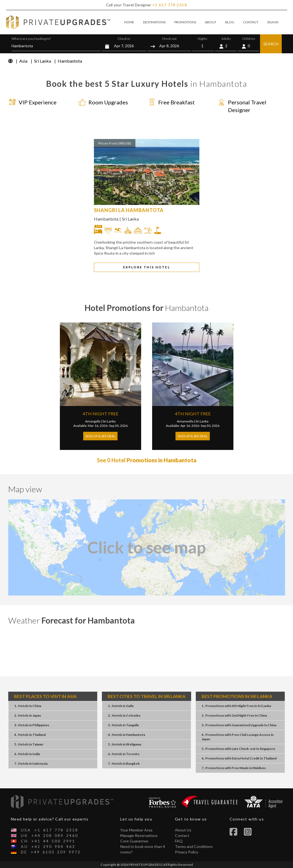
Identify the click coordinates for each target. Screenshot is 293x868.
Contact (182, 835)
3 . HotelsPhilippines (32, 725)
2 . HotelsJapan (28, 715)
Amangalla (93, 421)
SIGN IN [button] (273, 22)
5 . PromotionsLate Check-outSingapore (238, 749)
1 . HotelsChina (28, 706)
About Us (183, 830)
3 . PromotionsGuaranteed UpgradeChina (239, 725)
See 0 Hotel (147, 460)
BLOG (230, 22)
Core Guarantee (134, 841)
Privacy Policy (187, 852)
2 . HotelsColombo (124, 715)
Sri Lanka (130, 219)
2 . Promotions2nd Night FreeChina (234, 715)
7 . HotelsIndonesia (31, 763)
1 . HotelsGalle (121, 706)
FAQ (179, 841)
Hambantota (106, 219)
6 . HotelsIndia (27, 754)
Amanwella (185, 421)
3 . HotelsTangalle (123, 725)
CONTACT (251, 22)
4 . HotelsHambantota (126, 735)
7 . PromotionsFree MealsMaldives (234, 768)
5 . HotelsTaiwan (29, 744)
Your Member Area (136, 830)
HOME (129, 22)
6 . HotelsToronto (124, 754)
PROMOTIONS (185, 22)
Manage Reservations (139, 835)
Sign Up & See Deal (100, 436)
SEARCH (271, 44)
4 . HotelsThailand (30, 735)
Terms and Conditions (194, 846)
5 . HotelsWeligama (125, 744)
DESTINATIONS (154, 22)
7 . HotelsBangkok (124, 763)
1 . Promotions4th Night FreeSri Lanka (236, 706)
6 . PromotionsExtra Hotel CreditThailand (239, 758)
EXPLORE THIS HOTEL (146, 267)
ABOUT (211, 22)
